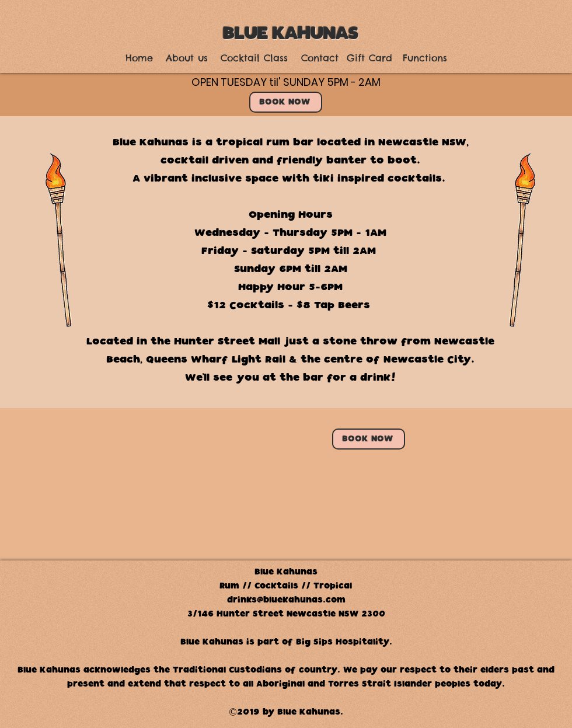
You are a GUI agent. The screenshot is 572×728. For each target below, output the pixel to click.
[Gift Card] (369, 58)
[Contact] (320, 58)
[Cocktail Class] (254, 58)
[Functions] (425, 58)
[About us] (186, 58)
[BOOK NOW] (286, 102)
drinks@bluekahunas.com (286, 600)
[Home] (139, 58)
